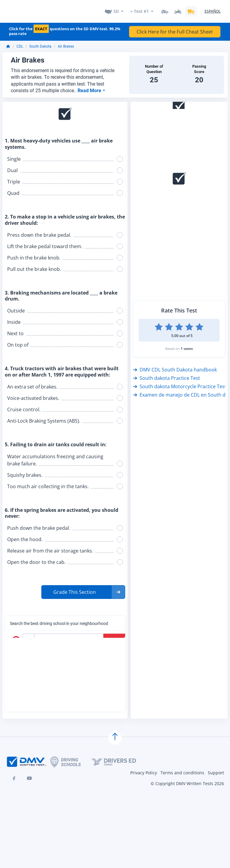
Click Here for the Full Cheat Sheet (175, 28)
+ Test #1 (140, 9)
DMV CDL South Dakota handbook (175, 366)
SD (116, 9)
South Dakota (40, 43)
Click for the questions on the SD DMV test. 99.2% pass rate (65, 28)
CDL (20, 43)
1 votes (187, 345)
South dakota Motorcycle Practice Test (180, 383)
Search (115, 636)
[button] (83, 588)
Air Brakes (66, 43)
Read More (90, 87)
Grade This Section (75, 588)
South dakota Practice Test (167, 374)
